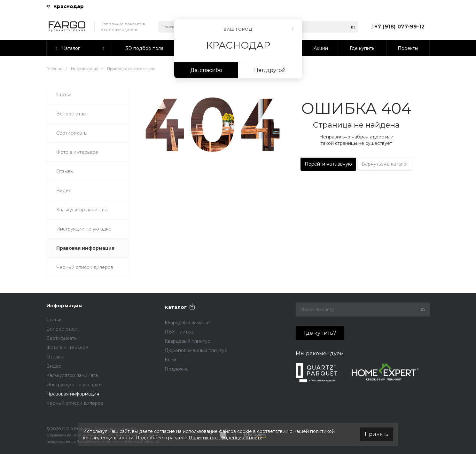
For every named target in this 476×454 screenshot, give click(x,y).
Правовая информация (85, 248)
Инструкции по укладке (84, 229)
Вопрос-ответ (72, 114)
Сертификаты (72, 133)
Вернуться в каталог (385, 164)
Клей (170, 360)
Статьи (64, 95)
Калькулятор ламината (82, 210)
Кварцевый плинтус (187, 341)
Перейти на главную (328, 164)
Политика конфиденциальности (226, 438)
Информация (64, 305)
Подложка (177, 369)
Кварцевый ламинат (187, 323)
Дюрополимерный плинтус (196, 350)
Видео (64, 191)
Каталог (176, 307)
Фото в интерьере (77, 152)
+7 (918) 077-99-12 (399, 27)
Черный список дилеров (85, 267)
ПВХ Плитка (179, 332)
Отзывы (65, 171)
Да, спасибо (206, 70)
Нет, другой (270, 70)
